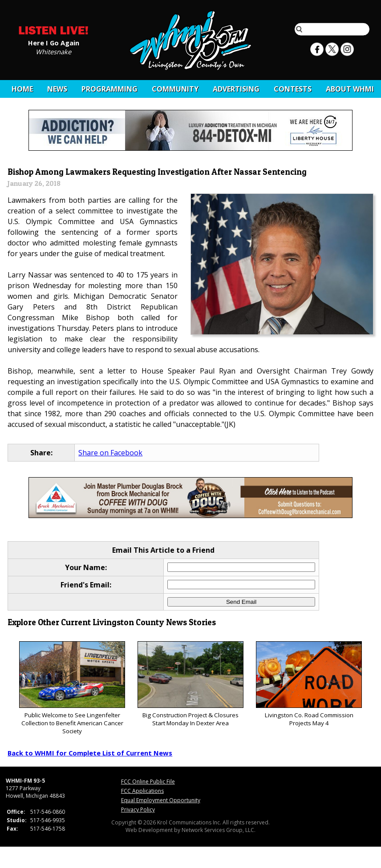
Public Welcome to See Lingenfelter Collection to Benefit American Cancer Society (72, 688)
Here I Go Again (54, 42)
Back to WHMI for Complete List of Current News (90, 753)
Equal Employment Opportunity (161, 800)
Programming (109, 89)
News (57, 89)
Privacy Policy (138, 810)
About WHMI (350, 89)
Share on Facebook (110, 453)
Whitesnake (53, 51)
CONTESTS (293, 89)
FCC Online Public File (148, 782)
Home (22, 89)
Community (175, 89)
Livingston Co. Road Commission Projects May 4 (309, 684)
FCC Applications (142, 791)
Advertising (236, 89)
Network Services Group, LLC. (219, 830)
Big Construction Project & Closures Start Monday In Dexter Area (190, 684)
